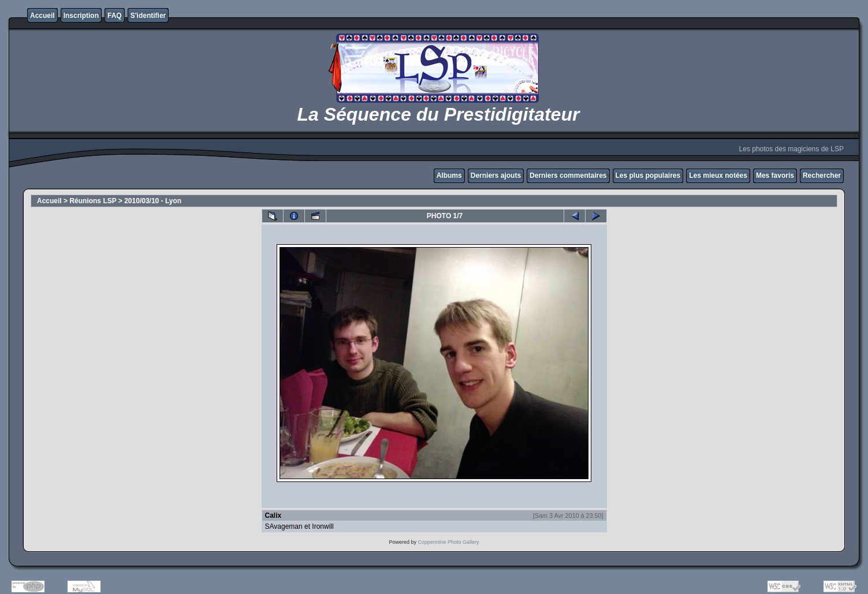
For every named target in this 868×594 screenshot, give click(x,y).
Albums (449, 175)
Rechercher (822, 175)
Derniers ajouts (496, 175)
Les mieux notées (718, 175)
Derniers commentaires (568, 175)
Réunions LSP (93, 201)
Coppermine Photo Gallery (448, 542)
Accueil (42, 16)
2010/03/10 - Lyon (153, 201)
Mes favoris (775, 175)
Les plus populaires (648, 175)
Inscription (81, 16)
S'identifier (148, 16)
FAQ (115, 16)
